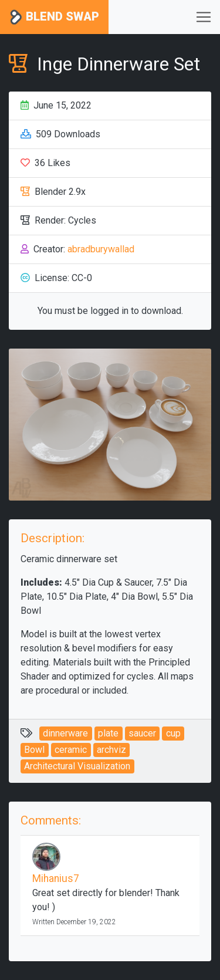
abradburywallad (101, 249)
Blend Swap (54, 17)
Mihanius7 (56, 878)
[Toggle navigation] (204, 17)
